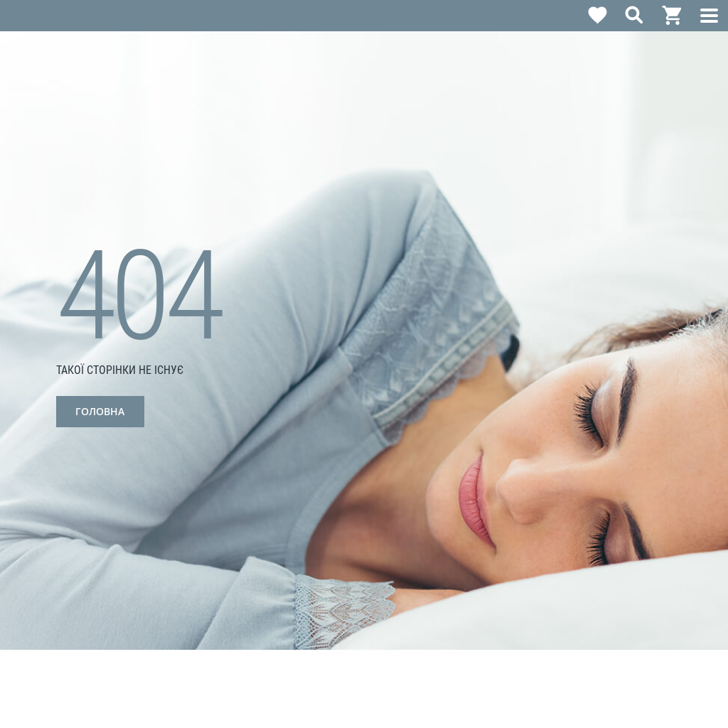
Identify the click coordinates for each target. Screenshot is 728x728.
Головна (100, 411)
